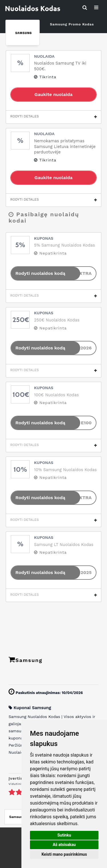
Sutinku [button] (64, 835)
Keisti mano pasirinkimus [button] (64, 854)
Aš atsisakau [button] (64, 845)
